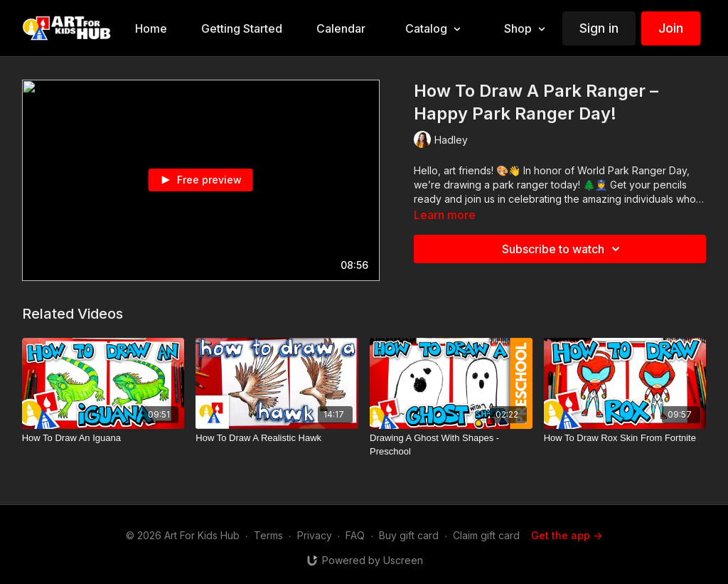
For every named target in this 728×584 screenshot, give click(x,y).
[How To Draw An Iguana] (103, 438)
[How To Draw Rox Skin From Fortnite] (625, 438)
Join (671, 28)
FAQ (355, 535)
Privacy (315, 535)
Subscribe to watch (563, 249)
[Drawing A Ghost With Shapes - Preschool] (451, 445)
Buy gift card (409, 535)
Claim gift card (486, 535)
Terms (268, 535)
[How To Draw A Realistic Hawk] (277, 438)
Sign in (599, 28)
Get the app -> (567, 535)
